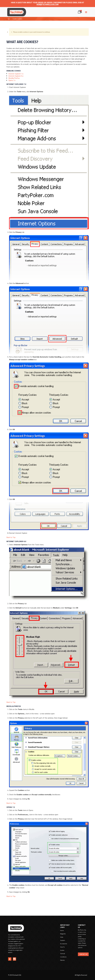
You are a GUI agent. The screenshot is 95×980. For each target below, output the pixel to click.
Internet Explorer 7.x (16, 74)
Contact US (83, 954)
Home (9, 19)
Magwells (63, 934)
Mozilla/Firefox (14, 78)
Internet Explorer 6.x (16, 76)
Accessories (64, 944)
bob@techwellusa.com (48, 4)
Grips (62, 937)
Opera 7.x (12, 80)
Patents (62, 960)
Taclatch (63, 940)
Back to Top (11, 537)
